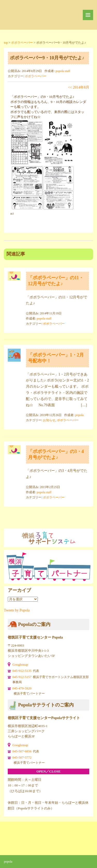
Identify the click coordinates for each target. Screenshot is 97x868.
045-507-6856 (22, 751)
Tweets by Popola (17, 610)
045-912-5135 (22, 671)
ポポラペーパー (36, 76)
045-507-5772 (22, 757)
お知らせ (49, 420)
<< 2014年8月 (79, 87)
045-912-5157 (22, 677)
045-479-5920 (22, 688)
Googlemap (20, 664)
